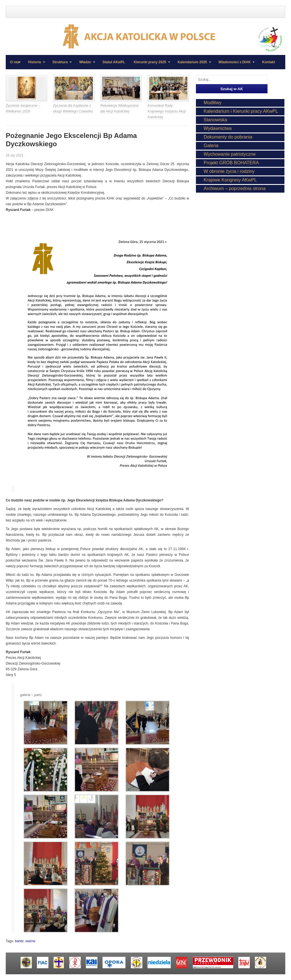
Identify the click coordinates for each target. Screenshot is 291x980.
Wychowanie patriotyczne (230, 154)
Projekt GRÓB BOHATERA (231, 163)
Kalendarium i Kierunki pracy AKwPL (241, 111)
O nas (15, 62)
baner (19, 941)
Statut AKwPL (114, 62)
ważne (31, 941)
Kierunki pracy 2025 (150, 65)
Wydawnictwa (218, 128)
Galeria (211, 146)
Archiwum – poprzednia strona (235, 188)
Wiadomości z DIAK (235, 65)
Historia (34, 65)
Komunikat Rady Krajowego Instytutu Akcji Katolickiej (167, 111)
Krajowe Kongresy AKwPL (230, 180)
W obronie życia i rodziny (229, 171)
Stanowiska (215, 120)
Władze (85, 65)
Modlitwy (213, 103)
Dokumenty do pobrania (228, 137)
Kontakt (269, 62)
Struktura (60, 65)
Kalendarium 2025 (192, 65)
